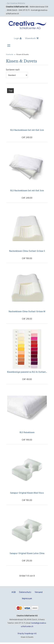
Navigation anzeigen (9, 45)
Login (18, 38)
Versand (39, 592)
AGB (14, 592)
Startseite (10, 54)
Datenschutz (25, 592)
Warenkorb (32, 38)
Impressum (27, 598)
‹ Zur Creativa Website (15, 3)
